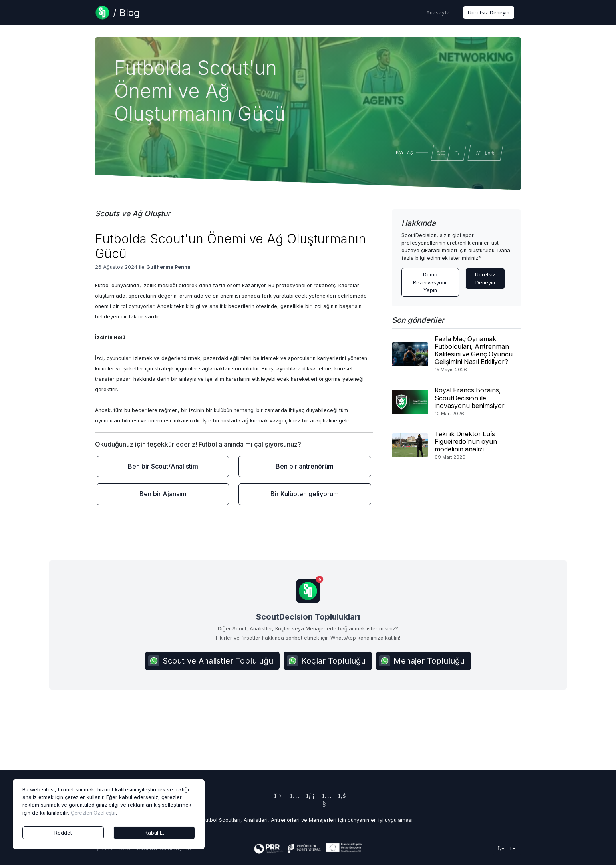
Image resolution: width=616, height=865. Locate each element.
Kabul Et (154, 833)
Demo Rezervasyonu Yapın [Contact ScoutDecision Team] (430, 282)
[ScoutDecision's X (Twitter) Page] (276, 796)
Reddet (63, 833)
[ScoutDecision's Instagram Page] (292, 796)
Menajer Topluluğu (422, 661)
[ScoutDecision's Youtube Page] (324, 804)
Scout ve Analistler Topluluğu (211, 661)
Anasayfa (438, 13)
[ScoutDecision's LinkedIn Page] (308, 796)
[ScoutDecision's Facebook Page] (340, 796)
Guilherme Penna (168, 267)
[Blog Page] (117, 13)
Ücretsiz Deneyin (489, 13)
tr (507, 848)
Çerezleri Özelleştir (93, 813)
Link (485, 153)
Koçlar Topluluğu (326, 661)
